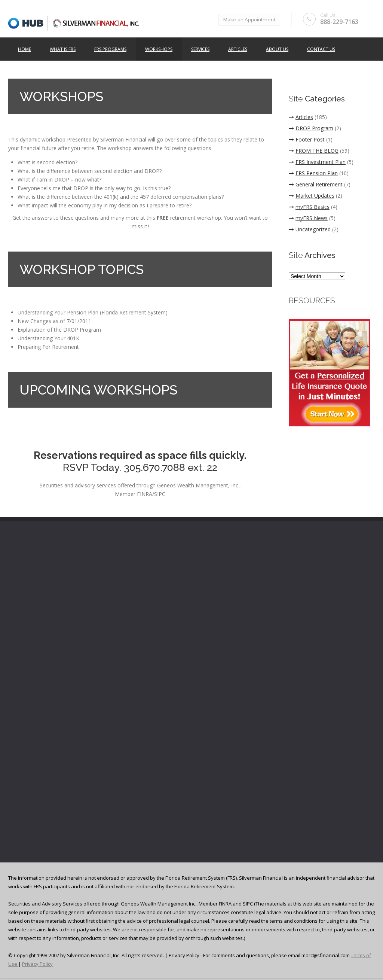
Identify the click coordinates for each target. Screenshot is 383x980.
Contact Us (321, 49)
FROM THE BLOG (314, 151)
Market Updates (312, 196)
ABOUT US (277, 49)
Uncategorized (310, 229)
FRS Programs (110, 49)
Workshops (159, 49)
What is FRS (63, 49)
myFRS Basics (309, 207)
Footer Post (307, 139)
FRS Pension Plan (313, 173)
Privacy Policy (37, 964)
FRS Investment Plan (317, 162)
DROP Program (311, 128)
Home (24, 49)
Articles (238, 49)
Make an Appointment (249, 20)
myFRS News (308, 218)
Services (200, 49)
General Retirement (316, 184)
